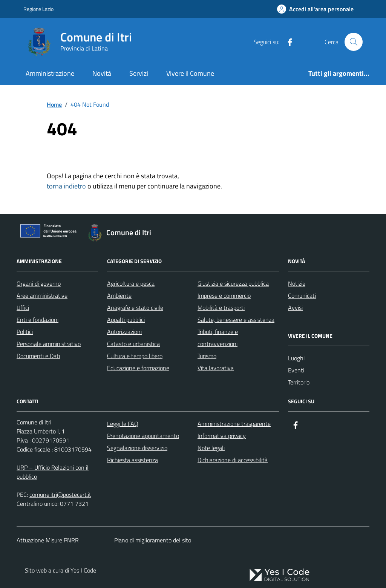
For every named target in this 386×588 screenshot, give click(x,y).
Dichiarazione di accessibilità (233, 460)
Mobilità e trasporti (221, 308)
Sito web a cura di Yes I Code (61, 570)
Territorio (299, 382)
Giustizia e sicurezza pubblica (233, 283)
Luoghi (296, 358)
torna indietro (66, 186)
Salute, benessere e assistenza (236, 320)
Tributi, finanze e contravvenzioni (218, 338)
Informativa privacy (222, 436)
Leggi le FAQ (123, 424)
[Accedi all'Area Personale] (315, 9)
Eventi (296, 370)
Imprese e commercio (224, 296)
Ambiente (119, 296)
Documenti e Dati (38, 356)
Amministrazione (50, 73)
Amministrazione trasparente (234, 424)
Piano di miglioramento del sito (153, 540)
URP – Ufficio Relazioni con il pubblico (53, 472)
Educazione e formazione (138, 368)
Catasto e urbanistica (133, 344)
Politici (25, 332)
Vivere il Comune (190, 73)
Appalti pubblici (126, 320)
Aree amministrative (42, 296)
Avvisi (295, 308)
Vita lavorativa (216, 368)
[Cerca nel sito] (354, 42)
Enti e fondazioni (38, 320)
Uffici (23, 308)
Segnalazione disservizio (137, 448)
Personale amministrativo (49, 344)
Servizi (139, 73)
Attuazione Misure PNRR (48, 540)
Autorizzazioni (124, 332)
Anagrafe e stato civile (135, 308)
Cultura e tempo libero (135, 356)
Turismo (207, 356)
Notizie (297, 283)
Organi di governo (39, 283)
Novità (102, 73)
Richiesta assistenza (132, 460)
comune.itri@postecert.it (60, 495)
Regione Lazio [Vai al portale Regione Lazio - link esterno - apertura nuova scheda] (38, 9)
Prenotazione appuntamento (143, 436)
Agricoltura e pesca (131, 283)
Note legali (211, 448)
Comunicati (302, 296)
